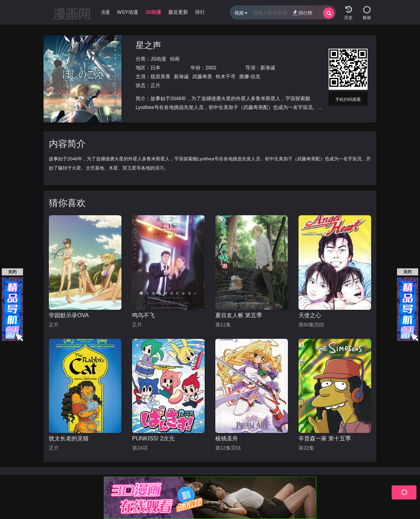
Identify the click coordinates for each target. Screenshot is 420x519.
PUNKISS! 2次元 (153, 438)
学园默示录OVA (69, 315)
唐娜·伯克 (250, 76)
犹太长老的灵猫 (69, 438)
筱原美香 (160, 76)
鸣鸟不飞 (143, 315)
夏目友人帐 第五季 (239, 315)
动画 (175, 59)
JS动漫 (158, 59)
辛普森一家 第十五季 (325, 438)
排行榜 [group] (203, 12)
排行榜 (303, 13)
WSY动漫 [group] (127, 12)
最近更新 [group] (178, 12)
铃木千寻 (226, 76)
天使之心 (310, 315)
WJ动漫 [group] (101, 12)
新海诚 (268, 68)
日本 (155, 68)
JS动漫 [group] (153, 12)
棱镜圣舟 (227, 438)
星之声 (148, 45)
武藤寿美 (202, 76)
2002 (211, 68)
